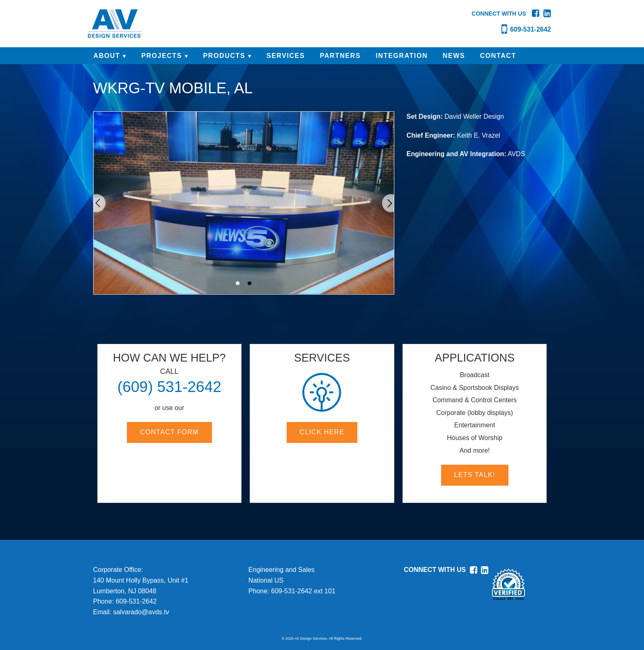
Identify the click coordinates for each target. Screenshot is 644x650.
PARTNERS (340, 56)
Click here (322, 432)
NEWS (454, 56)
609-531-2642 (136, 601)
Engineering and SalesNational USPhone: (282, 580)
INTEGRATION (402, 56)
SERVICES (286, 56)
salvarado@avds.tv (141, 612)
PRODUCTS (224, 56)
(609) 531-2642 (169, 387)
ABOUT (107, 56)
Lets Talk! (475, 475)
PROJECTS (162, 56)
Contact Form (169, 432)
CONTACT (498, 56)
